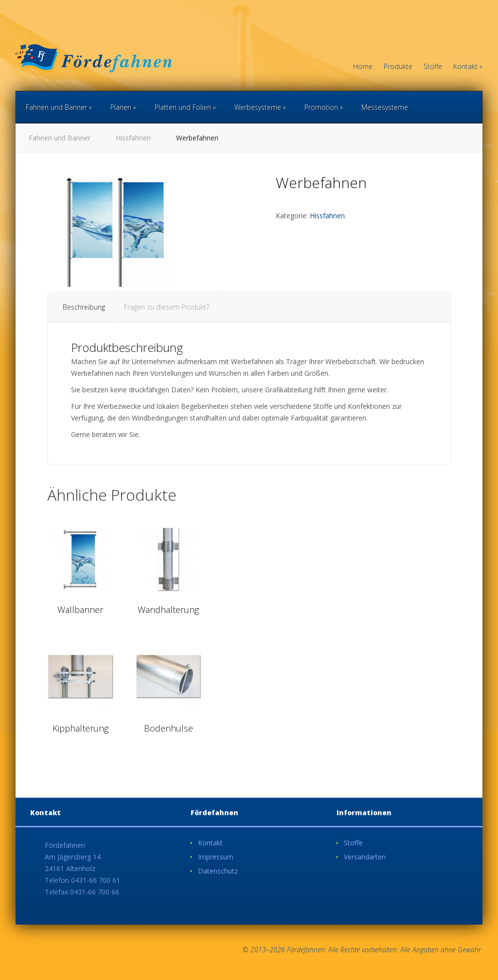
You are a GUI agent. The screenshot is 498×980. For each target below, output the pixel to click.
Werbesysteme (260, 107)
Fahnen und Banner (59, 107)
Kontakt (468, 67)
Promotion (324, 107)
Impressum (216, 857)
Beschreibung (84, 307)
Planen (123, 107)
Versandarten (365, 857)
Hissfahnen (133, 138)
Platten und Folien (185, 107)
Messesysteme (385, 107)
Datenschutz (218, 871)
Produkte (398, 67)
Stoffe (433, 67)
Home (363, 67)
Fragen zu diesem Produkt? (167, 307)
